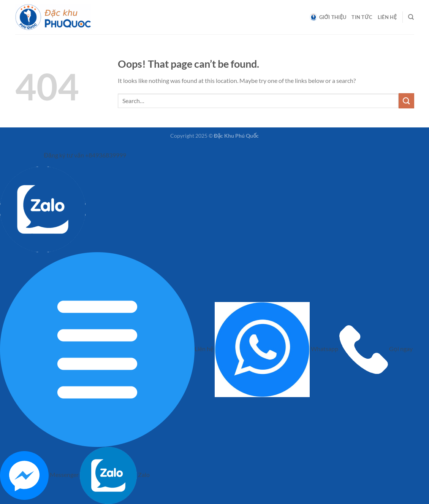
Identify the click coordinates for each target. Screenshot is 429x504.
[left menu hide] (7, 153)
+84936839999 (106, 155)
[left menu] (29, 153)
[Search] (411, 17)
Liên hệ (387, 17)
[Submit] (406, 101)
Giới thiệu (328, 17)
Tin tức (362, 17)
